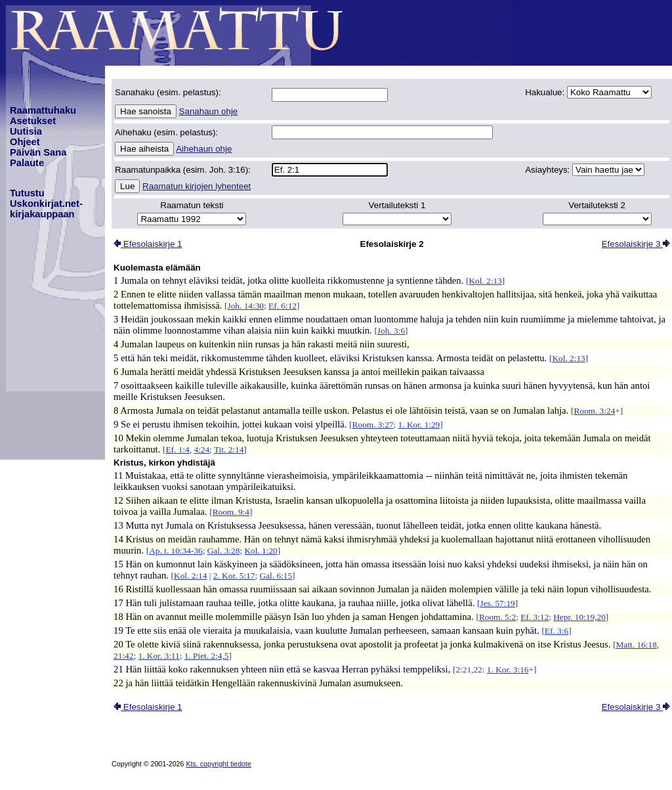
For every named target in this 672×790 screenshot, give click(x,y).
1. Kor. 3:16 (508, 669)
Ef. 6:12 (283, 306)
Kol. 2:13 (485, 281)
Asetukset (33, 121)
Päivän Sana (38, 152)
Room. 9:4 (231, 512)
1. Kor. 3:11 (159, 656)
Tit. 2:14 (229, 450)
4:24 (201, 450)
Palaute (27, 163)
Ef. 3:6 (556, 631)
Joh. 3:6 (391, 331)
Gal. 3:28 (224, 551)
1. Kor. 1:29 (419, 425)
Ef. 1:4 (177, 450)
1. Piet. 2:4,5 (207, 656)
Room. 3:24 (594, 411)
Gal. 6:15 (276, 576)
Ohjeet (25, 142)
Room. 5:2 (497, 617)
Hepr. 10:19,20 (579, 617)
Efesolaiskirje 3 (636, 244)
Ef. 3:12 (535, 617)
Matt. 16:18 (637, 645)
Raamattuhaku (43, 110)
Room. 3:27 (373, 425)
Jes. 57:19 (497, 603)
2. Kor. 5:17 (234, 576)
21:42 (123, 656)
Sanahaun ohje (209, 111)
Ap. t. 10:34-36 (176, 551)
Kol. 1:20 (261, 551)
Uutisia (26, 131)
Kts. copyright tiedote (219, 764)
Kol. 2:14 (190, 576)
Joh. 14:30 (246, 306)
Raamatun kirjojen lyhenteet (197, 186)
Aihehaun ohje (204, 149)
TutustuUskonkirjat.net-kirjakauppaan (46, 204)
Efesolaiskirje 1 (148, 244)
